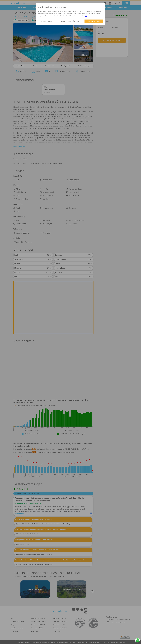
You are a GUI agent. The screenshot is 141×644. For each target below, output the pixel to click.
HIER (86, 16)
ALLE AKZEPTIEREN (94, 21)
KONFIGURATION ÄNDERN (70, 21)
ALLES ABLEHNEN (47, 21)
